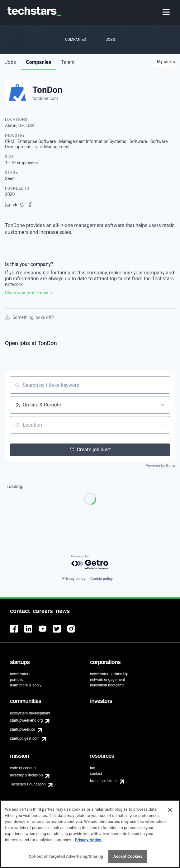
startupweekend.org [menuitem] (26, 720)
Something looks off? (29, 317)
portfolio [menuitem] (17, 680)
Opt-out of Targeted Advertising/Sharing (66, 859)
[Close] (170, 812)
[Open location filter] (162, 425)
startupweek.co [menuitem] (23, 729)
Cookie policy (102, 579)
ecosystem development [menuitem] (30, 713)
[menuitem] (167, 13)
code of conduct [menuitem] (23, 768)
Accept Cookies (128, 859)
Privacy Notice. (89, 842)
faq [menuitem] (93, 768)
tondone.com (45, 98)
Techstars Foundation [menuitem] (28, 784)
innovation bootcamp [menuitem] (107, 685)
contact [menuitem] (96, 774)
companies (38, 62)
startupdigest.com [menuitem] (25, 738)
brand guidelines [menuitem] (104, 781)
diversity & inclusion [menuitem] (26, 775)
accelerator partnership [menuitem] (109, 674)
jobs (10, 62)
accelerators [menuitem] (20, 674)
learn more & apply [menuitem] (26, 685)
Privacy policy (74, 579)
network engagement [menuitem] (107, 680)
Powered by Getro (160, 466)
